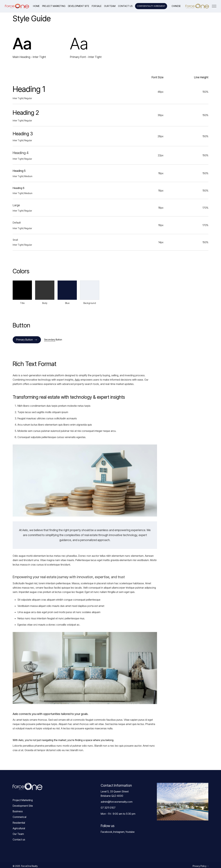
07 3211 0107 (108, 808)
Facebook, (107, 832)
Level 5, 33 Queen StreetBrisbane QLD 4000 (115, 794)
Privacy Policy (200, 866)
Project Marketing (23, 800)
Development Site (23, 806)
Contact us (19, 839)
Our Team (18, 834)
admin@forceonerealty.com (117, 802)
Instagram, (119, 832)
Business (18, 811)
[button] (97, 6)
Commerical (19, 817)
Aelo (77, 380)
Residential (19, 823)
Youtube (130, 832)
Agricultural (19, 828)
